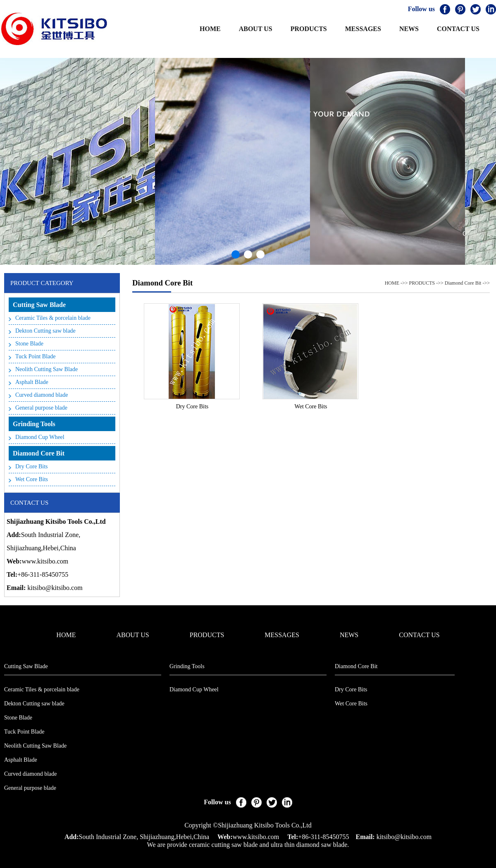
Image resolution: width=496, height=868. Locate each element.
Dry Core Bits (32, 466)
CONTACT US (458, 29)
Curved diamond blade (42, 395)
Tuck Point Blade (36, 356)
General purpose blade (41, 408)
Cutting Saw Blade (39, 305)
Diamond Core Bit (39, 453)
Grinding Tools (34, 424)
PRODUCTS (309, 29)
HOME (210, 29)
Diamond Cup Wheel (40, 437)
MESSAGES (363, 29)
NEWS (409, 29)
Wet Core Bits (32, 479)
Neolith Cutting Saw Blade (46, 369)
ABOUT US (256, 29)
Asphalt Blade (32, 382)
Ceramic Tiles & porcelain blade (53, 318)
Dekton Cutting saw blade (45, 331)
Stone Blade (29, 344)
